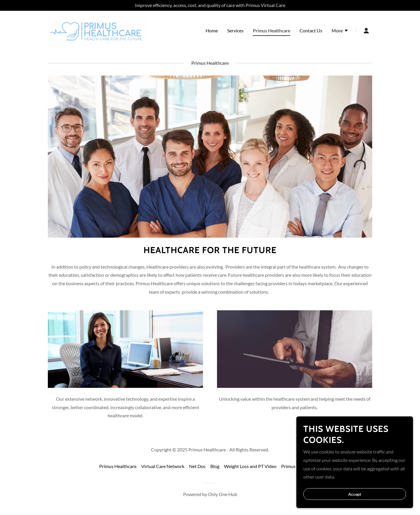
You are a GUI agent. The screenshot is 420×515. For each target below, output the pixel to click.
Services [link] (235, 30)
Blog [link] (215, 466)
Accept (355, 502)
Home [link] (212, 30)
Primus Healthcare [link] (272, 30)
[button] (340, 31)
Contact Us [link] (311, 30)
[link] (97, 30)
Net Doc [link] (197, 466)
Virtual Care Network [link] (163, 466)
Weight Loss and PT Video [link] (250, 466)
